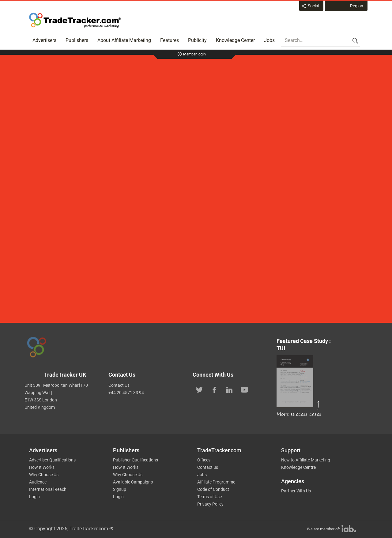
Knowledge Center (235, 40)
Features (170, 40)
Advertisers (44, 40)
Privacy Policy (210, 504)
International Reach (48, 489)
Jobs (269, 40)
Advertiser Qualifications (52, 460)
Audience (38, 482)
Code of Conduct (213, 489)
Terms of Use (209, 497)
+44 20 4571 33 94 (126, 393)
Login (34, 497)
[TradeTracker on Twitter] (199, 389)
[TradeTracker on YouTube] (244, 389)
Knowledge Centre (298, 467)
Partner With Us (296, 491)
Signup (120, 489)
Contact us (208, 467)
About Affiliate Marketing (124, 40)
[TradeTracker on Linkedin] (229, 389)
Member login (194, 54)
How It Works (42, 467)
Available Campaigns (133, 482)
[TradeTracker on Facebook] (214, 389)
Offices (204, 460)
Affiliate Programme (216, 482)
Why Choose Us (44, 475)
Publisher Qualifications (136, 460)
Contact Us (119, 385)
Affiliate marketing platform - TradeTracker (75, 20)
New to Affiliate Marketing (306, 460)
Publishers (77, 40)
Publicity (197, 40)
